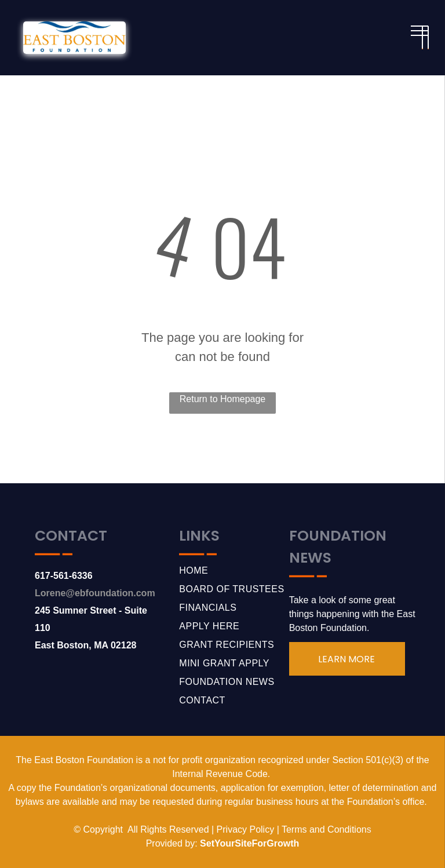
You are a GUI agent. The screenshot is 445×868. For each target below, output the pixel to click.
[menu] (420, 31)
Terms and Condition (324, 829)
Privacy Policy (246, 829)
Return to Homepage (223, 399)
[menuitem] (234, 571)
